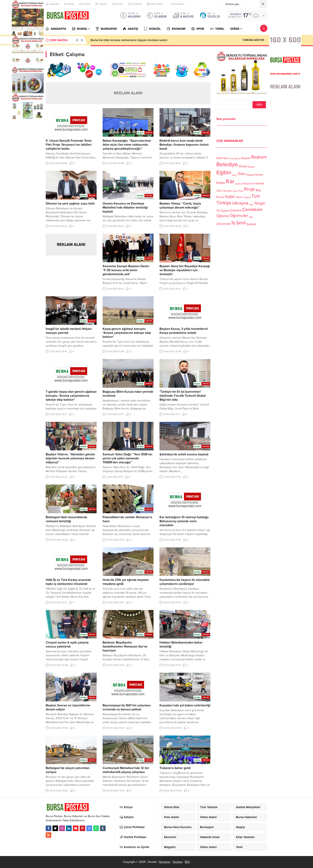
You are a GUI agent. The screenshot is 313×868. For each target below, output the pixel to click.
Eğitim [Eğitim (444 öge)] (224, 173)
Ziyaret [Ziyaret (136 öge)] (225, 211)
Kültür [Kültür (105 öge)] (239, 184)
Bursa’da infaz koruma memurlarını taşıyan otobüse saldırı (129, 40)
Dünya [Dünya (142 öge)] (243, 166)
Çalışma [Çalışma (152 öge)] (236, 210)
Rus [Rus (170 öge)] (258, 190)
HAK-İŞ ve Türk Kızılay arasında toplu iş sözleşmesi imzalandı (68, 582)
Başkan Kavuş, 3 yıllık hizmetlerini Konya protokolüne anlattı (184, 331)
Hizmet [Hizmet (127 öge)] (259, 175)
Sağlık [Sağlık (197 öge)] (230, 197)
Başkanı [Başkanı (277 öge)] (259, 157)
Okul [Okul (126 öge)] (219, 191)
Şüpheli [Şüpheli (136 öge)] (251, 224)
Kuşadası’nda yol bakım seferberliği (185, 705)
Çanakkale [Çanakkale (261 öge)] (252, 210)
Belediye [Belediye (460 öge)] (227, 164)
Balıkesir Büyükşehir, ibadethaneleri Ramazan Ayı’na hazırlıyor (125, 647)
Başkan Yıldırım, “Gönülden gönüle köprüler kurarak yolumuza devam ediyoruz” (70, 458)
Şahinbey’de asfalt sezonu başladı (184, 454)
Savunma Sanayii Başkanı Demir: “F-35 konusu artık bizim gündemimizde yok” (126, 270)
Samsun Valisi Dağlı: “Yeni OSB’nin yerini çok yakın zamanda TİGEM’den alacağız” (127, 458)
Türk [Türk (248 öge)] (256, 196)
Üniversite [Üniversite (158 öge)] (224, 224)
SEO (187, 862)
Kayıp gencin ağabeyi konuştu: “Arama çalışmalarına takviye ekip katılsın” (127, 333)
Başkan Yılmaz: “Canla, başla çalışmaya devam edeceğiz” (180, 206)
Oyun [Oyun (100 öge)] (235, 191)
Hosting (177, 862)
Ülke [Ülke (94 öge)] (251, 217)
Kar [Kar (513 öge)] (230, 181)
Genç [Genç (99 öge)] (235, 175)
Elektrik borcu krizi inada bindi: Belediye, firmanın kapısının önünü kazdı (184, 145)
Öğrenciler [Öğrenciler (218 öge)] (239, 216)
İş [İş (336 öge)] (233, 222)
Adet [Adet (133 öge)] (219, 158)
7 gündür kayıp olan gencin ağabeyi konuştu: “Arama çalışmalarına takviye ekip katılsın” (71, 396)
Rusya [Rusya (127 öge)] (220, 197)
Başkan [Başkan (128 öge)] (246, 158)
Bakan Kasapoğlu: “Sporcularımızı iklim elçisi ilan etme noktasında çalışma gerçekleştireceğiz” (127, 145)
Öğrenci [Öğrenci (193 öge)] (223, 216)
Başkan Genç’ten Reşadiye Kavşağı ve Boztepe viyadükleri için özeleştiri (185, 270)
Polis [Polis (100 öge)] (241, 191)
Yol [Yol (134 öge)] (218, 211)
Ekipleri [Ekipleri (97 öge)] (251, 167)
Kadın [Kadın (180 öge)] (221, 183)
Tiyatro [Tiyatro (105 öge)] (247, 197)
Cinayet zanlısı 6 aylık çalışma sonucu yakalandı (67, 645)
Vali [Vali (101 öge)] (251, 205)
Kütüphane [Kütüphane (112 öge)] (249, 184)
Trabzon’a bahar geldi (175, 768)
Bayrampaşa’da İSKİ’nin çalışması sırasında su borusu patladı (127, 707)
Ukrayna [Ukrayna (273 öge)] (240, 203)
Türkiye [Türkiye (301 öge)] (224, 203)
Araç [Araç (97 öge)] (232, 159)
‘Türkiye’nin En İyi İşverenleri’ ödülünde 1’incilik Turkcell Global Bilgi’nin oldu (183, 396)
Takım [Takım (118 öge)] (239, 197)
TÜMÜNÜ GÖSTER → (255, 40)
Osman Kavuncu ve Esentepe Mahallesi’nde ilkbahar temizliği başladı (125, 208)
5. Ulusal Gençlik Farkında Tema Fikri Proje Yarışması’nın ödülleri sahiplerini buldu (69, 145)
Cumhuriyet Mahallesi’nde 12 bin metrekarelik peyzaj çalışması (126, 770)
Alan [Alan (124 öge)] (226, 158)
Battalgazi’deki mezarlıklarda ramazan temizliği (66, 519)
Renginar (165, 862)
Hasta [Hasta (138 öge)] (250, 175)
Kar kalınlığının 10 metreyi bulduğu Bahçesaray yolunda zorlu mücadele (184, 521)
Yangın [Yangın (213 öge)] (260, 203)
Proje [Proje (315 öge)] (250, 189)
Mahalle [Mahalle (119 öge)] (260, 184)
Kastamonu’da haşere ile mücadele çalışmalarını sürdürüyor (185, 582)
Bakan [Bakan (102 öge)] (238, 159)
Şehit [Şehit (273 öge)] (241, 223)
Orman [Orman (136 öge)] (227, 191)
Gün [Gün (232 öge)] (242, 174)
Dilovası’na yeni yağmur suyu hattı (70, 204)
